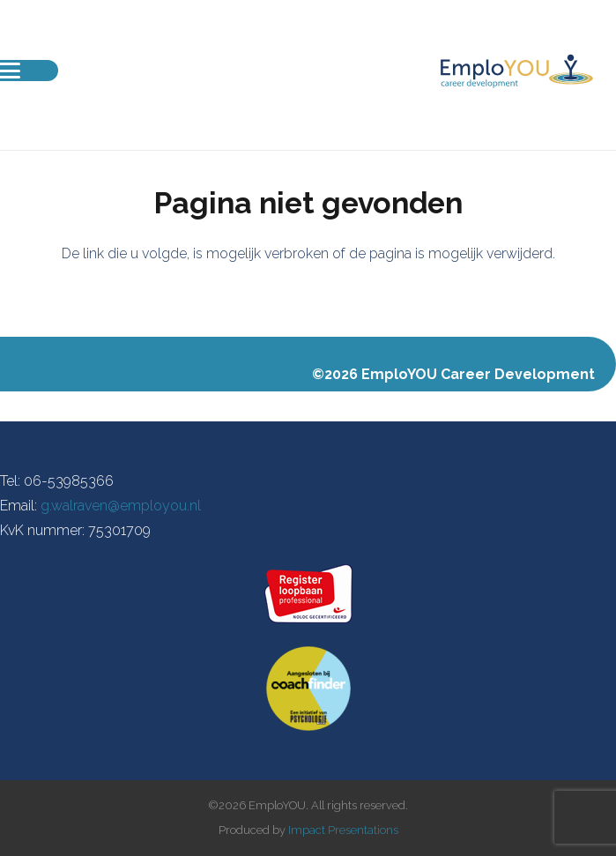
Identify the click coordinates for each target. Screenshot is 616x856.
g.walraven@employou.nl (121, 506)
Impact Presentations (343, 830)
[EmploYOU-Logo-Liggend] (517, 71)
